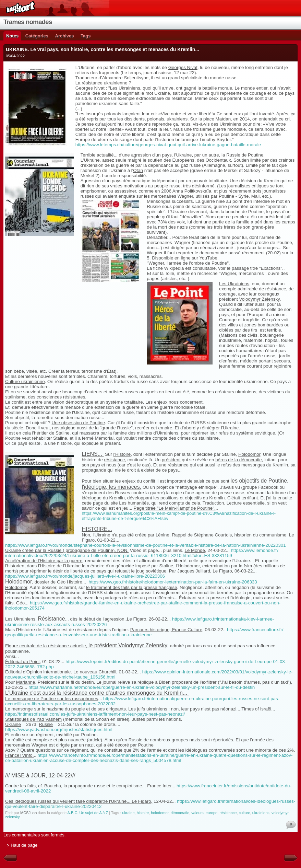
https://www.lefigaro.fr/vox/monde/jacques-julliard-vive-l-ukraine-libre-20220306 (85, 576)
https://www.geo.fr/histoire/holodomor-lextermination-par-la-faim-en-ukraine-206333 (173, 582)
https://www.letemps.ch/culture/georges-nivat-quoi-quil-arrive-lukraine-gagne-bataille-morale (168, 145)
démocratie (180, 813)
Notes (12, 36)
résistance (228, 813)
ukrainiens (261, 813)
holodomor (160, 813)
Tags (86, 36)
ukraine (128, 813)
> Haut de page (22, 845)
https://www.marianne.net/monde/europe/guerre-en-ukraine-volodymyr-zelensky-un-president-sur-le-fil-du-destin (142, 687)
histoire (143, 813)
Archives (65, 36)
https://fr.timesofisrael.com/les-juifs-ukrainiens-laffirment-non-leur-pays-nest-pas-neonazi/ (95, 714)
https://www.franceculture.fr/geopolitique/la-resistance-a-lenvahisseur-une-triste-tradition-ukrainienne (144, 632)
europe (212, 813)
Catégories (37, 36)
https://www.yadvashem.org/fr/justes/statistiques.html (59, 730)
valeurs (197, 813)
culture (245, 813)
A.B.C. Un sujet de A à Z (88, 813)
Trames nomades (28, 22)
